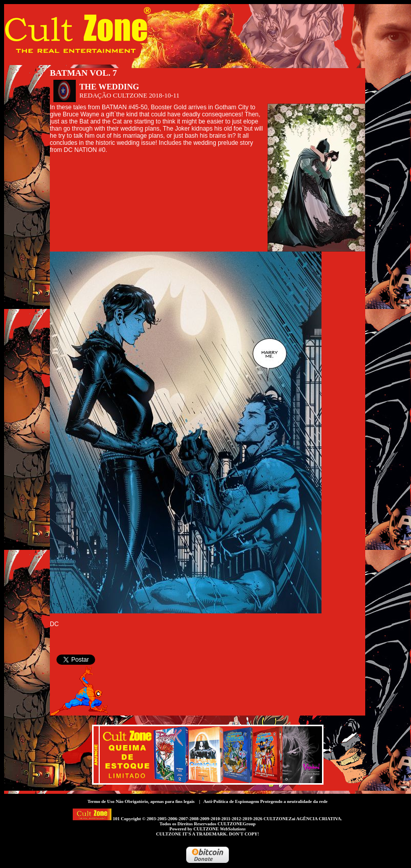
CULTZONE (219, 829)
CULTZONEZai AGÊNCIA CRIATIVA (302, 819)
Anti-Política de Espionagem (231, 801)
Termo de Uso (101, 801)
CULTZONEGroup (236, 824)
